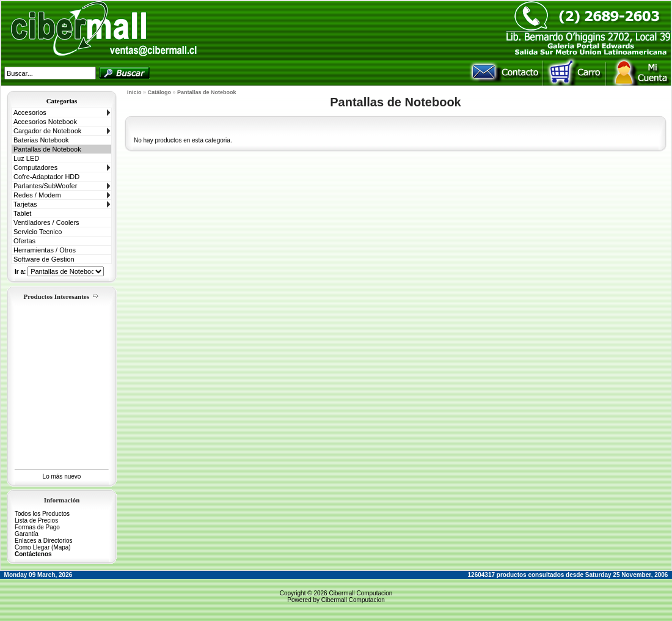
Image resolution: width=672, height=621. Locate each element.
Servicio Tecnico (38, 232)
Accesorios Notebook (45, 122)
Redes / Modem (37, 195)
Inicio (134, 92)
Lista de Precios (36, 520)
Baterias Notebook (41, 140)
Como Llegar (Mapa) (43, 547)
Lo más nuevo (62, 476)
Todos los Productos (42, 514)
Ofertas (24, 241)
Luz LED (26, 158)
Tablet (22, 213)
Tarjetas (25, 204)
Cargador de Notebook (47, 131)
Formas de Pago (37, 527)
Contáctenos (33, 554)
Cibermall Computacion (360, 593)
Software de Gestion (44, 259)
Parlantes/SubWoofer (45, 186)
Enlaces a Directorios (43, 541)
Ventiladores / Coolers (46, 222)
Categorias (62, 101)
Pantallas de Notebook (47, 149)
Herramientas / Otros (45, 250)
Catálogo (160, 92)
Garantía (27, 534)
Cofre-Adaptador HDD (46, 177)
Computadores (35, 167)
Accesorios (30, 112)
